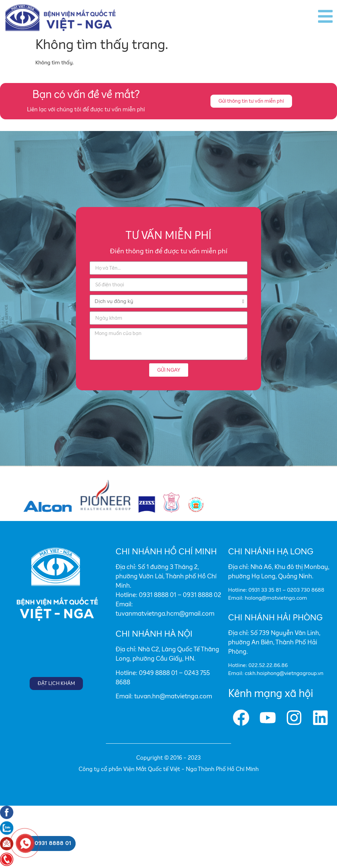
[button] (251, 101)
